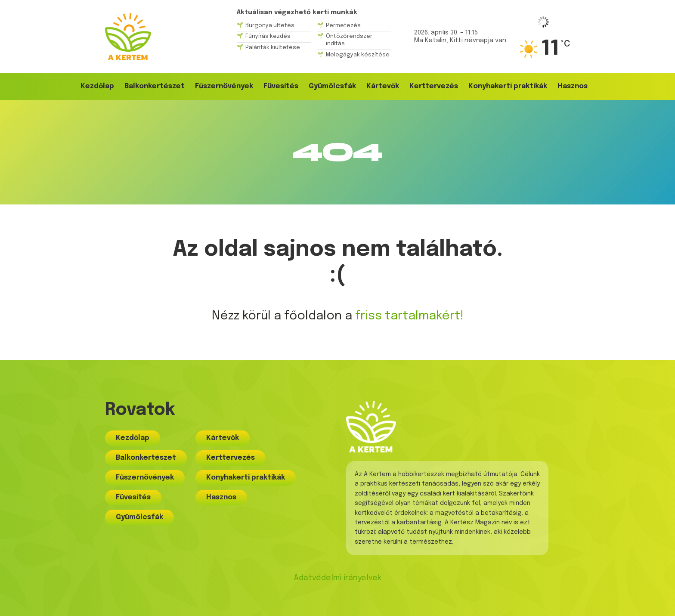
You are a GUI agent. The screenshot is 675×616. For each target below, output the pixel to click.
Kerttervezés (434, 86)
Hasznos (573, 86)
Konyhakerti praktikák (508, 86)
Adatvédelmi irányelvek (337, 578)
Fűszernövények (224, 86)
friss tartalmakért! (409, 316)
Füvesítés (281, 86)
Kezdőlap (97, 86)
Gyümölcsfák (332, 86)
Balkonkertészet (155, 86)
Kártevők (383, 86)
